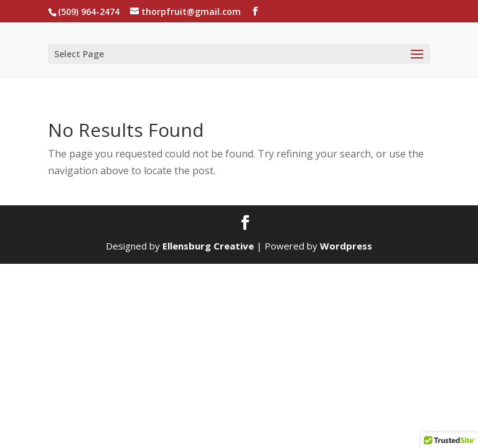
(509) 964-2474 (89, 12)
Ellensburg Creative (208, 246)
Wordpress (346, 246)
